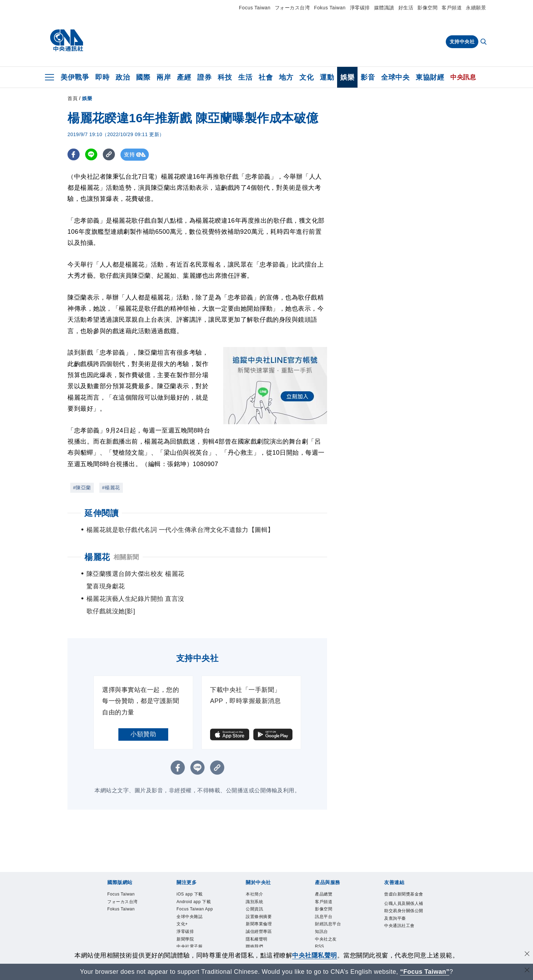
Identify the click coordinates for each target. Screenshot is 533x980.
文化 (306, 77)
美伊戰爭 (75, 77)
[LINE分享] (91, 155)
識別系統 (132, 909)
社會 (266, 77)
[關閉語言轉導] (527, 971)
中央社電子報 (361, 890)
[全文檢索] (484, 42)
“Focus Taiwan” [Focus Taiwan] (425, 972)
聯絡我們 (331, 909)
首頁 (73, 98)
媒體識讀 (384, 8)
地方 (286, 77)
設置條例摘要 (189, 909)
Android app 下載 (157, 890)
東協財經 (430, 77)
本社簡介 (106, 909)
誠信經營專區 (266, 909)
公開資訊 (157, 909)
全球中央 (395, 77)
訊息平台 (183, 927)
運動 (327, 77)
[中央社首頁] (67, 41)
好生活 (406, 8)
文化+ (282, 890)
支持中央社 (462, 42)
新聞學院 (329, 890)
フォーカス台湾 (292, 8)
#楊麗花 (111, 488)
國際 (143, 77)
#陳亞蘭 (82, 488)
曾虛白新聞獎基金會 (122, 946)
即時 (102, 77)
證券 (204, 77)
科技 (225, 77)
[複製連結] (109, 155)
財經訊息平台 (215, 927)
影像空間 (427, 8)
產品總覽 (106, 927)
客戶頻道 (452, 8)
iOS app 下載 (113, 890)
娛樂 (347, 77)
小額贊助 (143, 709)
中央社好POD (400, 890)
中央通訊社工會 (321, 946)
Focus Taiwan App (209, 890)
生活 (245, 77)
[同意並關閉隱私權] (527, 955)
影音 (368, 77)
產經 (184, 77)
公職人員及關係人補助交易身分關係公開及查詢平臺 (225, 946)
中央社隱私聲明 (315, 955)
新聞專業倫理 (228, 909)
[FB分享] (74, 155)
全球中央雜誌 (255, 890)
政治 (123, 77)
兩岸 (164, 77)
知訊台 (244, 927)
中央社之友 (270, 927)
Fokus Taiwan (330, 8)
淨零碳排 (360, 8)
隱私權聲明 (302, 909)
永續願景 (476, 8)
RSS (292, 927)
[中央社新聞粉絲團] (96, 853)
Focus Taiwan (255, 8)
